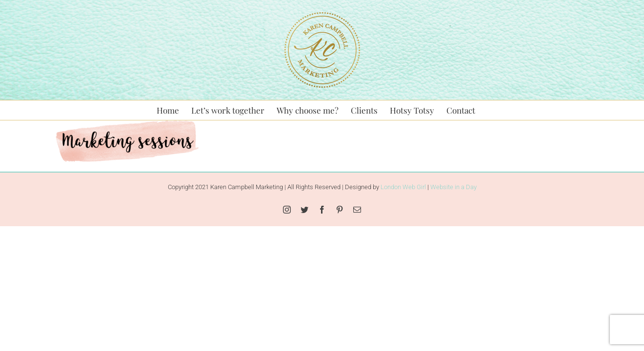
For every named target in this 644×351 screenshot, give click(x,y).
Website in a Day (453, 187)
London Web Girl (403, 187)
